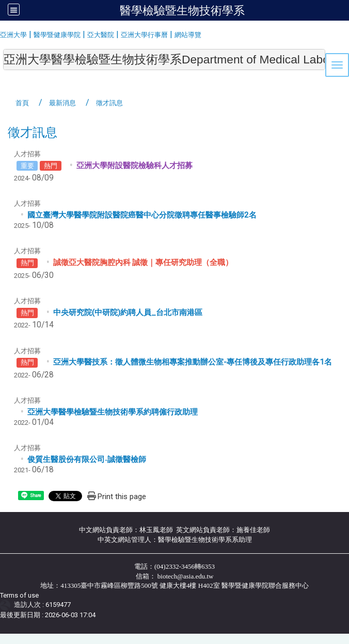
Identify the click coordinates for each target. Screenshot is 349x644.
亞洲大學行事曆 (144, 35)
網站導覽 (188, 35)
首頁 (22, 103)
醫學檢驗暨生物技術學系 (182, 10)
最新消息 (62, 103)
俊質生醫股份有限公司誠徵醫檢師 (87, 459)
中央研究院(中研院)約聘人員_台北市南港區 (128, 312)
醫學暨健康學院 (57, 35)
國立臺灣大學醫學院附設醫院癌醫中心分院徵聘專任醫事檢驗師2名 (142, 215)
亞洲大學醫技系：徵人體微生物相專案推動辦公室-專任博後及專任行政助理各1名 (193, 362)
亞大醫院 (101, 35)
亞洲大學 (13, 35)
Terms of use (19, 595)
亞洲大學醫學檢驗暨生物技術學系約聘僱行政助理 (113, 412)
